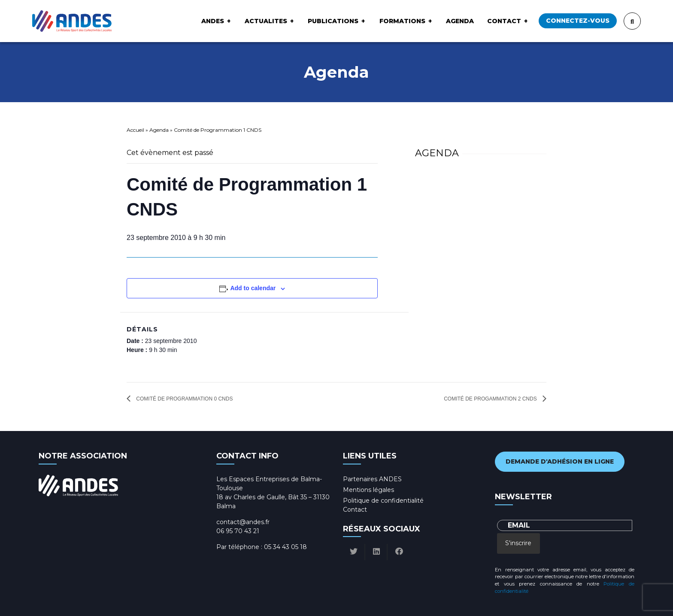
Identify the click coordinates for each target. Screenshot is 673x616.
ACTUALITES (266, 21)
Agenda (460, 21)
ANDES (213, 21)
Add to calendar (253, 288)
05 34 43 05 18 (285, 547)
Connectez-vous (578, 21)
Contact (504, 21)
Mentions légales (368, 490)
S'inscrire (518, 543)
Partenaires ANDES (372, 479)
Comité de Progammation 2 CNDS (491, 399)
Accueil (135, 130)
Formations (402, 21)
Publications (333, 21)
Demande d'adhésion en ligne (560, 461)
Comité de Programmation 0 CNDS (184, 399)
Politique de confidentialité (383, 501)
